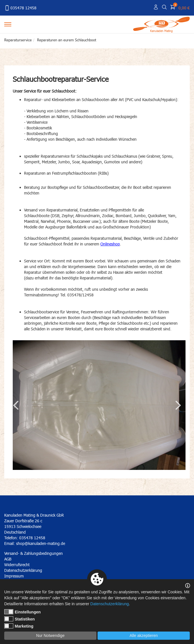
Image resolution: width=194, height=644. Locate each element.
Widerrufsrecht (17, 565)
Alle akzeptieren (144, 636)
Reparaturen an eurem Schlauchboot (67, 40)
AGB (8, 559)
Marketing (19, 626)
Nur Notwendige (50, 636)
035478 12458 (20, 8)
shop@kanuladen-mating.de (41, 543)
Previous (16, 405)
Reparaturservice (18, 40)
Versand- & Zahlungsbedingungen (34, 553)
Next (178, 405)
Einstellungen (22, 612)
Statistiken (20, 619)
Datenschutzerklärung (109, 604)
